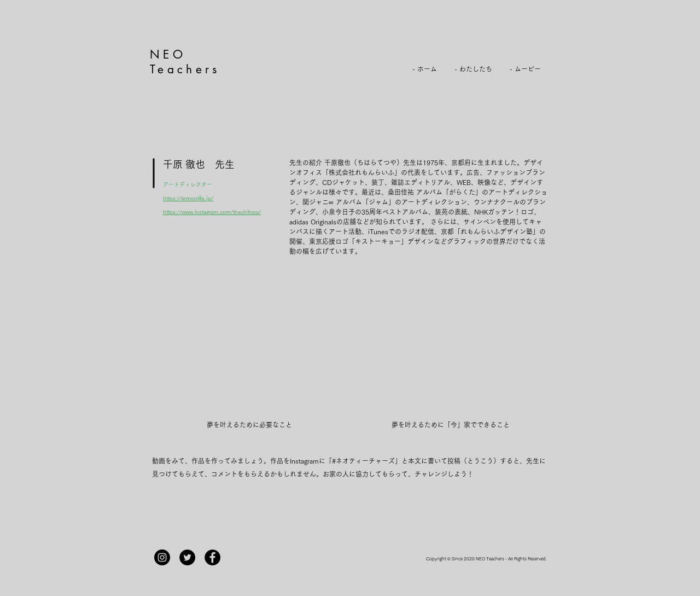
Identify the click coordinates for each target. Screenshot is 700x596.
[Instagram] (162, 557)
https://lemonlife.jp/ (188, 198)
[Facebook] (212, 557)
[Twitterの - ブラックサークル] (187, 557)
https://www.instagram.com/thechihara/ (212, 212)
